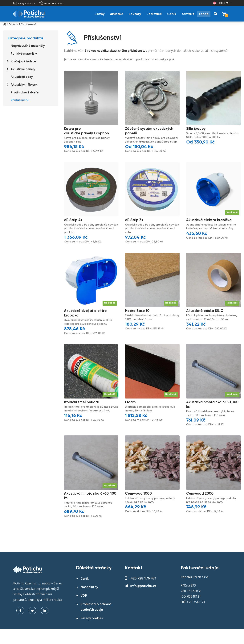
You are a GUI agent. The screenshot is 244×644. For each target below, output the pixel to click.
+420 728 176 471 (54, 3)
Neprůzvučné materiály (28, 46)
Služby (100, 14)
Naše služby (89, 587)
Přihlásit (225, 3)
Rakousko (214, 3)
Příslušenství (20, 100)
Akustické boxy (22, 77)
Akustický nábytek (24, 84)
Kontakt (188, 14)
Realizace (154, 14)
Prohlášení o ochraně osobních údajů (96, 607)
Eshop (204, 14)
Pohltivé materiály (24, 53)
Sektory (135, 14)
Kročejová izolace (23, 61)
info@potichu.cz (27, 3)
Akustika (117, 14)
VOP (84, 595)
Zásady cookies (92, 618)
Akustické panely (23, 69)
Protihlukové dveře (25, 92)
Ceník (172, 14)
